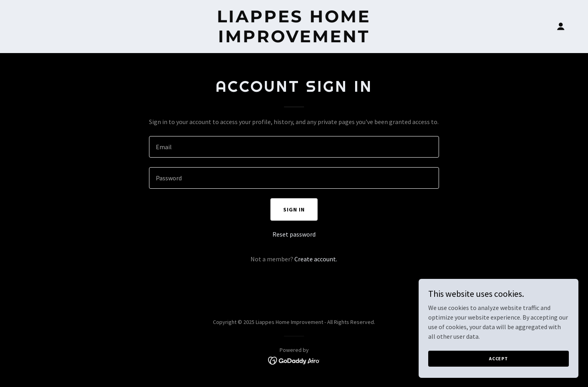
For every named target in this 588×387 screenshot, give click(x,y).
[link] (294, 40)
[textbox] (294, 147)
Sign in (294, 209)
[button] (561, 26)
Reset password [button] (294, 234)
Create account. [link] (316, 259)
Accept (499, 358)
